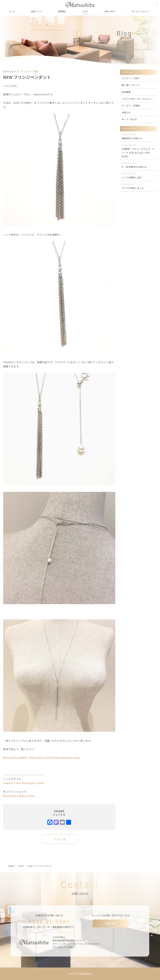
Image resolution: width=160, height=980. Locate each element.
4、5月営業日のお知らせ (138, 165)
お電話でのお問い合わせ (49, 915)
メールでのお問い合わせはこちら (111, 915)
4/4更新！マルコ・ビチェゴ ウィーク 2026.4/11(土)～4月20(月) (138, 151)
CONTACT (111, 923)
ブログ (21, 866)
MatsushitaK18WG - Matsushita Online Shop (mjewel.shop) (42, 758)
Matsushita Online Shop (19, 796)
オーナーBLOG (129, 119)
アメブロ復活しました (138, 186)
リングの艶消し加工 (138, 176)
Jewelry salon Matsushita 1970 (23, 783)
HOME (11, 866)
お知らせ (126, 112)
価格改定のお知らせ (138, 136)
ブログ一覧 (59, 839)
